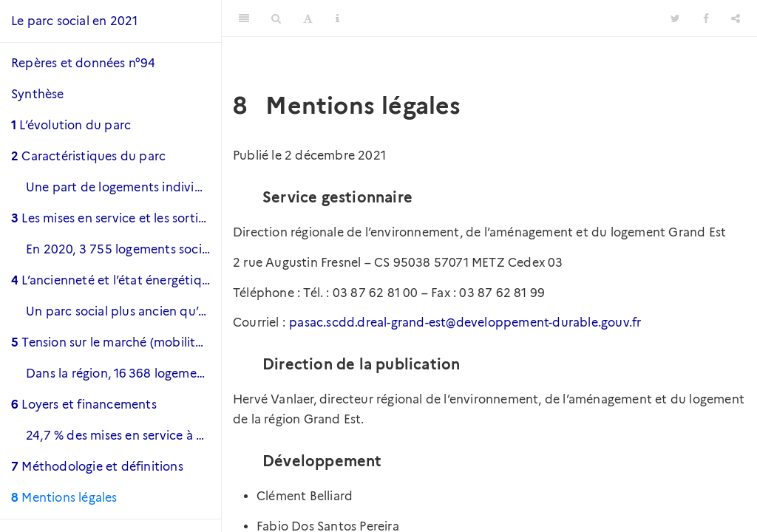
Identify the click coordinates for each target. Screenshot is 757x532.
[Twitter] (675, 18)
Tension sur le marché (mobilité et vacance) (116, 342)
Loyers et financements (84, 405)
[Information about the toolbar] (337, 18)
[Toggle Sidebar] (244, 18)
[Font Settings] (308, 18)
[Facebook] (706, 18)
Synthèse (38, 94)
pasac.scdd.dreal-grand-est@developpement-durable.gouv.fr (465, 323)
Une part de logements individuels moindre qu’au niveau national (123, 187)
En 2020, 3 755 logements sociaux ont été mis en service (123, 249)
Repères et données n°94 (84, 63)
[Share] (736, 18)
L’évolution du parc (71, 125)
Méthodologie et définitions (97, 467)
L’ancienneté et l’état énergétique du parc (116, 280)
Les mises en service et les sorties (111, 218)
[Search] (276, 18)
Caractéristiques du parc (88, 156)
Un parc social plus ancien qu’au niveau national (123, 311)
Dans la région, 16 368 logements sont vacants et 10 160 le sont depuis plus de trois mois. (123, 374)
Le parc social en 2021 (74, 21)
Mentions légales (64, 498)
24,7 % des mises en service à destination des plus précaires (123, 436)
